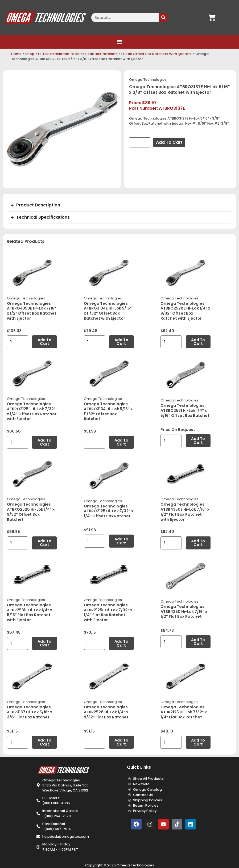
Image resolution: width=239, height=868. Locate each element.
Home (16, 54)
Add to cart (169, 142)
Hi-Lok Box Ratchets (100, 54)
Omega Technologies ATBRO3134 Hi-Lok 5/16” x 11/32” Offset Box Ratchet (108, 411)
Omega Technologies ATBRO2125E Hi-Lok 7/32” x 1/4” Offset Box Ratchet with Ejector (32, 411)
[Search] (163, 18)
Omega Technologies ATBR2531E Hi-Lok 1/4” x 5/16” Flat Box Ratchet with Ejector (30, 612)
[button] (120, 42)
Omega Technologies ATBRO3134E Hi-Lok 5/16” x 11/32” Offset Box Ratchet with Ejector (108, 311)
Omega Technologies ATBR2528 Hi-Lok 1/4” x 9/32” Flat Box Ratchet (106, 712)
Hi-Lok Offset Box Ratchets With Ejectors (156, 54)
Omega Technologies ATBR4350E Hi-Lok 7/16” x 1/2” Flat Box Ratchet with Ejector (185, 512)
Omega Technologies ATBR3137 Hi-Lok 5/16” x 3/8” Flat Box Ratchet (30, 712)
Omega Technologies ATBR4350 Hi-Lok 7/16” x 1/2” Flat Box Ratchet (184, 611)
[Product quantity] (140, 142)
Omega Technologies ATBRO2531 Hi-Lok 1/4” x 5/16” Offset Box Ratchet (185, 410)
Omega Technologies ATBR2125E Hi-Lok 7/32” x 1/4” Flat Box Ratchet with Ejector (108, 612)
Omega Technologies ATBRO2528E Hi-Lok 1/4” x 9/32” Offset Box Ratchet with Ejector (185, 311)
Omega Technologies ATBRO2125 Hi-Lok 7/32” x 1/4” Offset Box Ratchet (109, 511)
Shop (30, 54)
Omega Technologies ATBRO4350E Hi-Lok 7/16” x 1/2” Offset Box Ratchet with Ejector (32, 311)
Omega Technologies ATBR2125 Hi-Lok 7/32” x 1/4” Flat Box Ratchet (184, 712)
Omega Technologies (148, 80)
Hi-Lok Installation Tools (59, 54)
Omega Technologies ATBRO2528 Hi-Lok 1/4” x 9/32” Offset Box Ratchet (31, 512)
